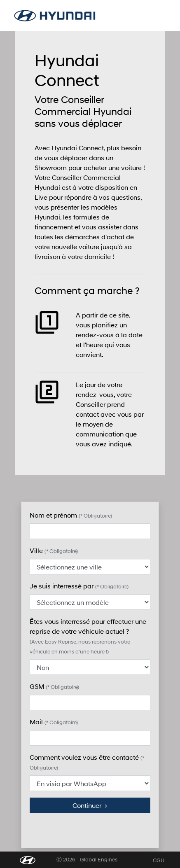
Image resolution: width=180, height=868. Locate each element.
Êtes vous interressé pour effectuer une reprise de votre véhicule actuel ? (88, 636)
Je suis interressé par (79, 586)
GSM (54, 686)
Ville (54, 550)
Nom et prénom (71, 515)
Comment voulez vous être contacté (87, 762)
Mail (54, 722)
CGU (159, 860)
